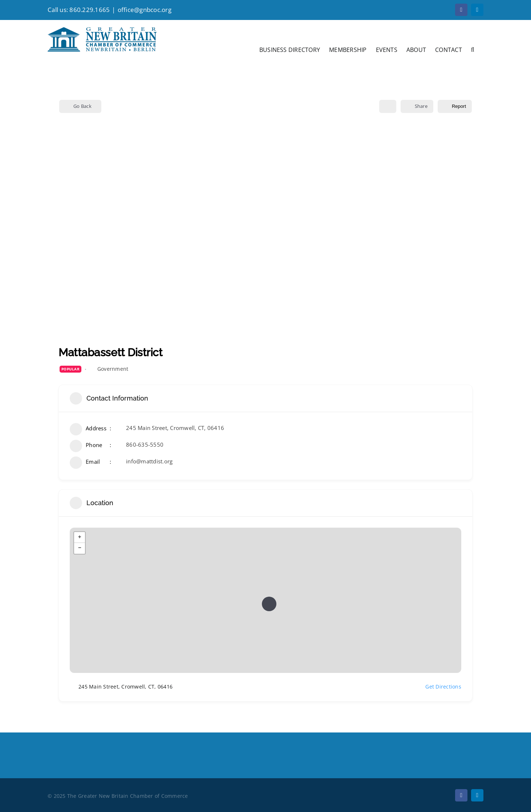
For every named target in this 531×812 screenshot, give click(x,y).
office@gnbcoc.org (145, 10)
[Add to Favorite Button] (388, 106)
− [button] (80, 548)
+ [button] (80, 537)
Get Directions (439, 687)
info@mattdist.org (149, 461)
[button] (473, 49)
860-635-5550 (145, 444)
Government (113, 369)
